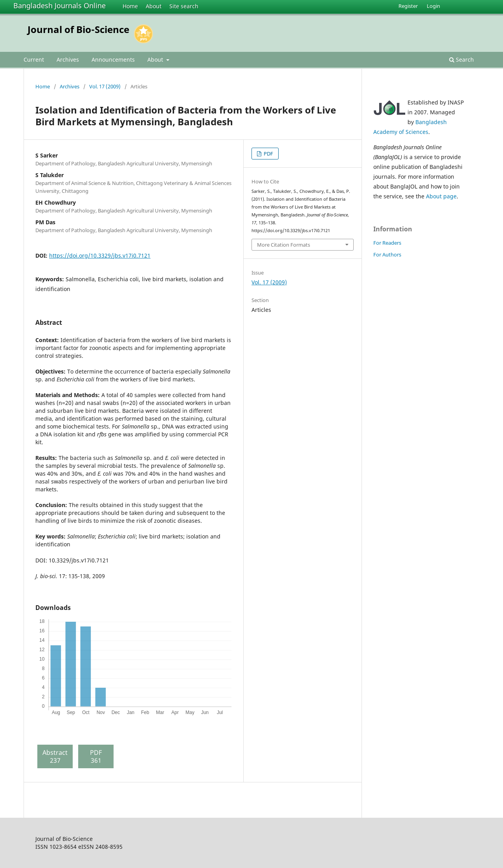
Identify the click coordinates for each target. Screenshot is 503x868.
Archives (68, 60)
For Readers (387, 243)
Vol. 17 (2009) (105, 86)
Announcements (113, 60)
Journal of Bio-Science (78, 29)
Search (462, 60)
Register (408, 6)
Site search (184, 6)
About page (441, 196)
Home (130, 6)
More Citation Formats (284, 245)
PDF (268, 154)
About (154, 6)
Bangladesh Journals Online (60, 5)
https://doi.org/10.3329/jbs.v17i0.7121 (100, 255)
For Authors (387, 255)
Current (34, 60)
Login (433, 6)
